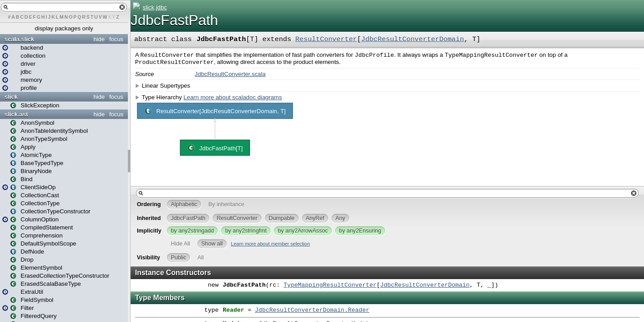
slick (11, 97)
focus (116, 39)
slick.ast (16, 114)
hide (99, 39)
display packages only (64, 28)
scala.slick (19, 39)
